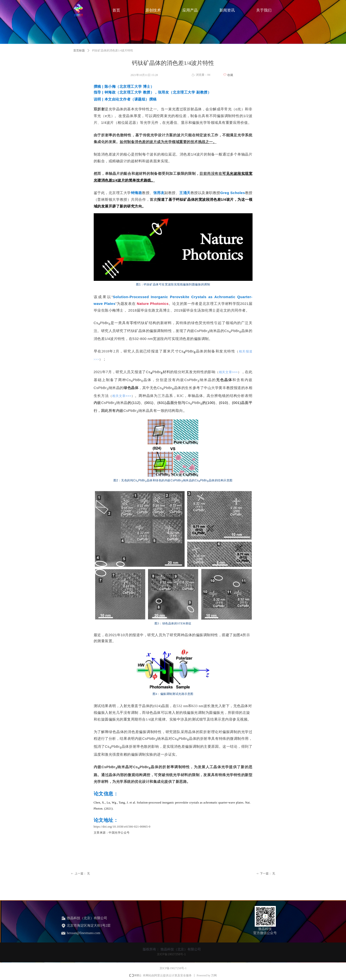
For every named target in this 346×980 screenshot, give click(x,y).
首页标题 (79, 50)
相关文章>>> (228, 372)
